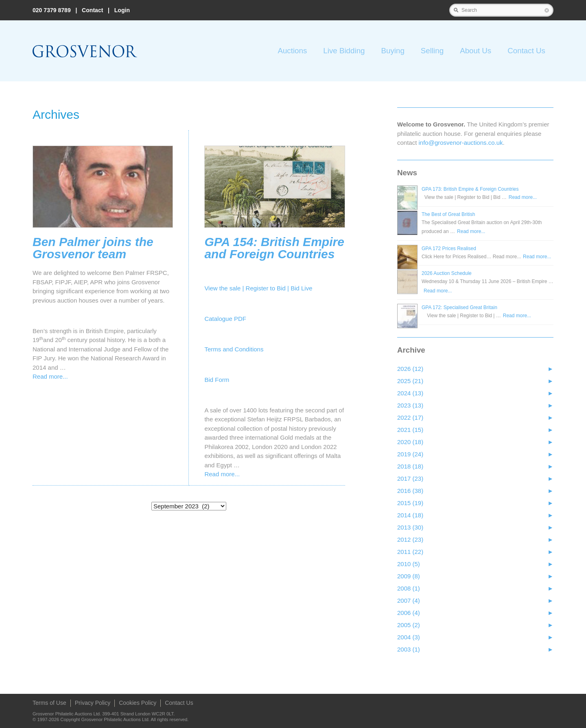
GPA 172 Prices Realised (449, 248)
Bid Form (217, 380)
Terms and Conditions (234, 349)
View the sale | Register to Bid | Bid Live (258, 288)
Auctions (292, 51)
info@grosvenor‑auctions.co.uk (461, 143)
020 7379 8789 (52, 10)
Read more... (50, 376)
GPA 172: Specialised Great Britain (459, 307)
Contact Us (526, 51)
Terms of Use (49, 703)
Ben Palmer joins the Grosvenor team (93, 248)
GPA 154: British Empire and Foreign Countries (274, 248)
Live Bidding (344, 51)
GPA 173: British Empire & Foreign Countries (470, 189)
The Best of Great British (448, 214)
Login (122, 10)
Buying (392, 51)
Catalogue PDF (225, 319)
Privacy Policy (93, 703)
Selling (432, 51)
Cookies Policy (138, 703)
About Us (476, 51)
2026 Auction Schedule (447, 273)
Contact (92, 10)
